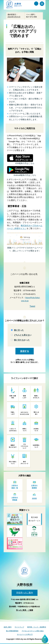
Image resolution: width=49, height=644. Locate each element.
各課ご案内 (8, 627)
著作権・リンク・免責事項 (37, 627)
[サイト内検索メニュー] (36, 4)
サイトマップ (19, 627)
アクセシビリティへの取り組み (33, 631)
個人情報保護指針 (12, 631)
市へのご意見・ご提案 (25, 610)
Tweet (32, 306)
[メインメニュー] (42, 4)
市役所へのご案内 (25, 593)
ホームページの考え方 (25, 634)
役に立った (19, 330)
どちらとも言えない (23, 335)
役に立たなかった (22, 340)
